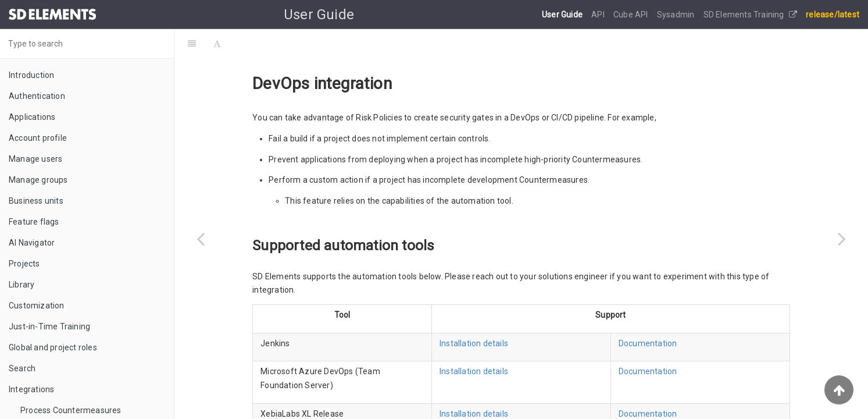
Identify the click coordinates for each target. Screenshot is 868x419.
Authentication (37, 96)
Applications (32, 117)
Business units (36, 201)
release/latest (833, 15)
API (599, 15)
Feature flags (34, 222)
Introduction (31, 75)
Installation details (474, 343)
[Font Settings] (217, 44)
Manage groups (38, 180)
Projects (24, 264)
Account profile (38, 138)
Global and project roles (53, 347)
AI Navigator (32, 243)
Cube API (632, 15)
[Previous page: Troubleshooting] (201, 239)
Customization (37, 306)
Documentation (648, 343)
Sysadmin (677, 15)
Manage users (35, 159)
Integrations (31, 389)
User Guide (563, 15)
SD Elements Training (750, 15)
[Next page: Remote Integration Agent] (842, 239)
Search (22, 368)
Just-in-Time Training (49, 326)
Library (22, 285)
